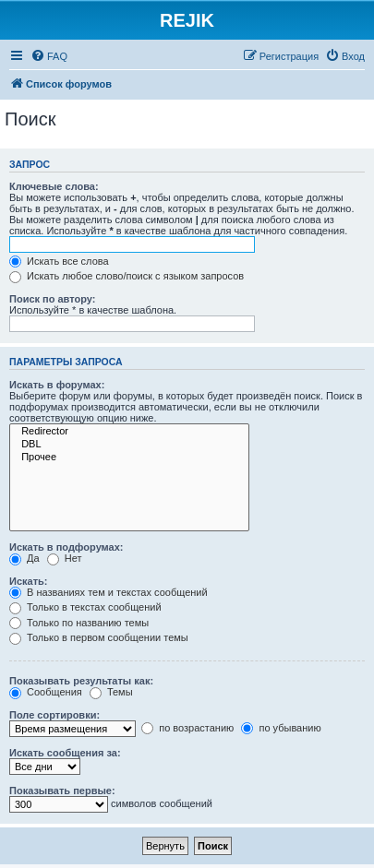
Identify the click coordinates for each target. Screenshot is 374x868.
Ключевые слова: (54, 186)
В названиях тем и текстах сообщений (109, 592)
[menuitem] (49, 56)
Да (24, 558)
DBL (129, 445)
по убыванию (281, 728)
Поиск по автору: (52, 299)
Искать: (28, 581)
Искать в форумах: (57, 385)
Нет (65, 558)
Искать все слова (59, 261)
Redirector (129, 432)
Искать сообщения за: (65, 753)
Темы (111, 692)
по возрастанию (187, 728)
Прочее (129, 458)
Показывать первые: (62, 791)
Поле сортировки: (54, 715)
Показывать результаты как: (81, 681)
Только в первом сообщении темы (99, 637)
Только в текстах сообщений (85, 607)
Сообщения (46, 692)
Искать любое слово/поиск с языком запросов (127, 276)
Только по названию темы (79, 623)
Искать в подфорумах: (66, 547)
